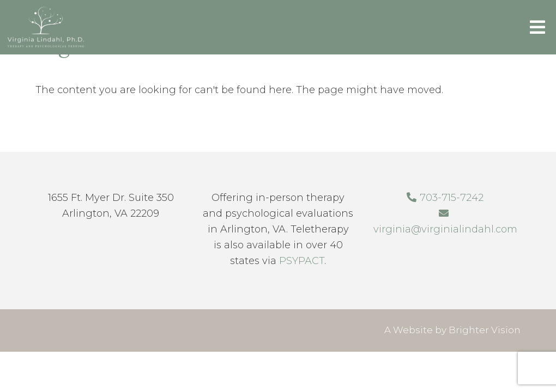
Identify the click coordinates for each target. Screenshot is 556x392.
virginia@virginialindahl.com (445, 229)
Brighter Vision (485, 330)
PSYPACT (302, 261)
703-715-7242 (452, 198)
